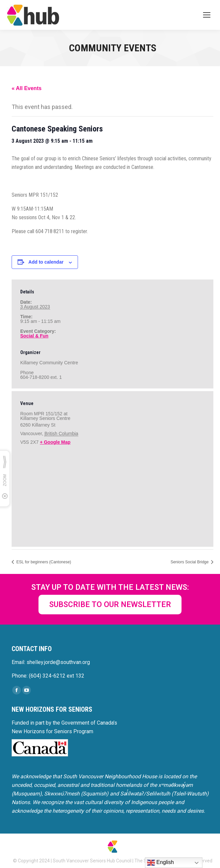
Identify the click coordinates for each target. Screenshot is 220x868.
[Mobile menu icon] (207, 15)
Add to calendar (46, 262)
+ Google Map (55, 442)
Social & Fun (34, 336)
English (160, 863)
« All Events (27, 88)
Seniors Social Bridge (190, 562)
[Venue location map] (112, 495)
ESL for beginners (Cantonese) (43, 562)
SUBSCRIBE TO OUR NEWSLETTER (110, 605)
